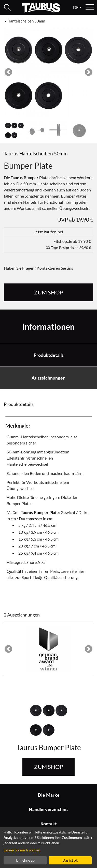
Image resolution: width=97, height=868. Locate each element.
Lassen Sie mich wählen (22, 850)
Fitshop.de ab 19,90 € (68, 244)
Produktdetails (49, 355)
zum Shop (49, 292)
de (76, 7)
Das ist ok (70, 860)
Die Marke (49, 795)
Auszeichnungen (48, 378)
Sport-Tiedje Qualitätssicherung (50, 577)
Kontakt (49, 824)
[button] (8, 72)
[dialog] (48, 847)
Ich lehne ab (25, 860)
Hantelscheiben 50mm (26, 21)
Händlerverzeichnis (49, 809)
